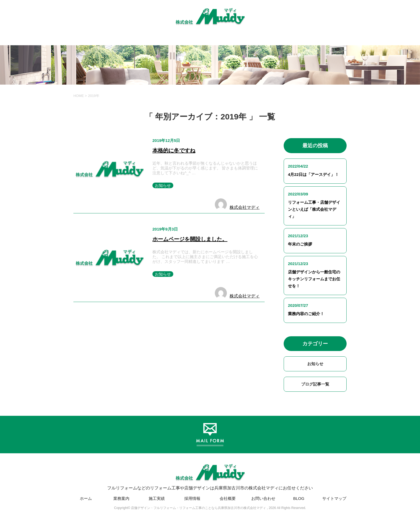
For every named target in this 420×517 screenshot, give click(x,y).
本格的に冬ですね (174, 150)
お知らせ (163, 185)
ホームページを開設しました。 (190, 239)
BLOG (299, 498)
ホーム (86, 498)
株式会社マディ (245, 207)
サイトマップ (334, 498)
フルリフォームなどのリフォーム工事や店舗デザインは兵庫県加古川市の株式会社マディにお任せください (210, 475)
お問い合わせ (263, 498)
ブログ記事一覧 (315, 384)
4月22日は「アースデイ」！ (313, 174)
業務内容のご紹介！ (306, 314)
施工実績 (157, 498)
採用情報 (192, 498)
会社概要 (228, 498)
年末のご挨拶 (300, 244)
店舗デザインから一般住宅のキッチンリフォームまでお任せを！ (314, 279)
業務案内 (121, 498)
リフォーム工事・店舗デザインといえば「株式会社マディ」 (314, 209)
